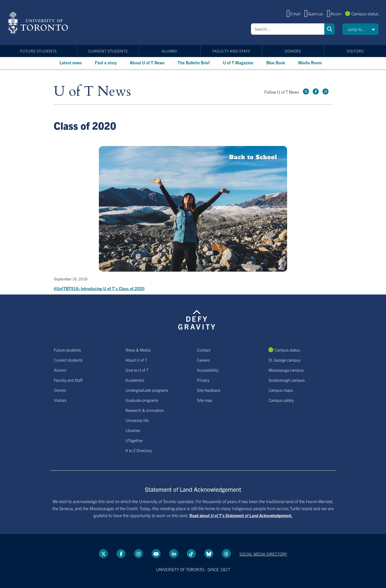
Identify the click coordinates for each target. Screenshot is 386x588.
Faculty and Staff (231, 51)
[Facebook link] (316, 91)
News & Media (138, 350)
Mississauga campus (286, 370)
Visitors (355, 51)
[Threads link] (226, 554)
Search (330, 29)
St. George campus (284, 360)
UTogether (134, 440)
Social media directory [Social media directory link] (263, 554)
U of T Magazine (238, 62)
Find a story (106, 62)
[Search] (288, 29)
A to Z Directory (139, 450)
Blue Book (276, 62)
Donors (293, 51)
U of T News (92, 92)
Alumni (170, 51)
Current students (108, 51)
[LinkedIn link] (174, 554)
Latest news (71, 62)
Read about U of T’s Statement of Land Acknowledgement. (241, 515)
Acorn (336, 13)
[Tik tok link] (191, 554)
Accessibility (208, 370)
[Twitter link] (306, 91)
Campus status (365, 13)
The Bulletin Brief (194, 62)
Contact (204, 350)
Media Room (310, 62)
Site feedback (209, 390)
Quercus (315, 13)
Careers (203, 360)
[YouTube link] (156, 554)
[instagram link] (326, 91)
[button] (360, 29)
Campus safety (281, 400)
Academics (135, 380)
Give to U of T (137, 370)
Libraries (133, 430)
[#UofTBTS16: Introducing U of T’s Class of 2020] (193, 219)
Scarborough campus (287, 380)
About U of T (136, 360)
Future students (38, 51)
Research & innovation (145, 410)
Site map (205, 400)
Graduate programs (142, 400)
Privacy (203, 380)
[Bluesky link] (209, 554)
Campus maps (281, 390)
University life (137, 420)
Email (295, 13)
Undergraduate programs (147, 390)
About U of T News (147, 62)
